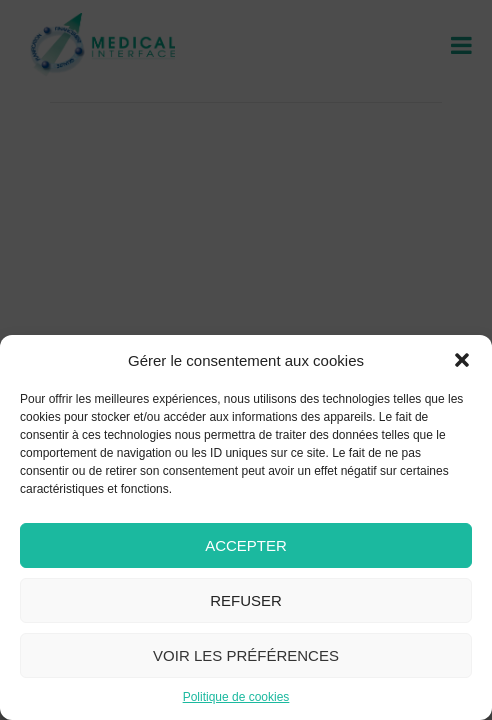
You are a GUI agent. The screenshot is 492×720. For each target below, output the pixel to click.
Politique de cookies (236, 697)
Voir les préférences (246, 655)
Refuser (246, 600)
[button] (462, 360)
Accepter (246, 545)
